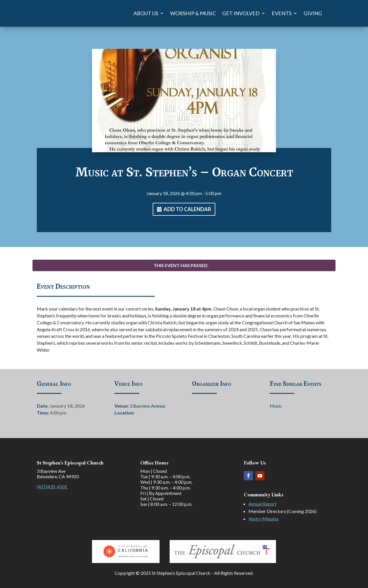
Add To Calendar (187, 209)
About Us (146, 13)
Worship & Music (193, 13)
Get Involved (241, 13)
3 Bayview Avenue (147, 406)
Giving (313, 13)
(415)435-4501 (52, 486)
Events (282, 13)
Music (276, 406)
